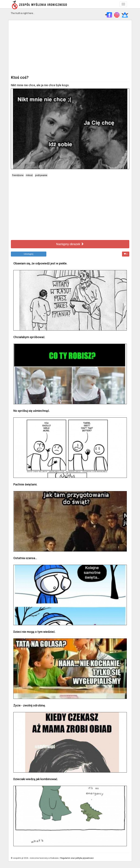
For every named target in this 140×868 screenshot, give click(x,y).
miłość (29, 175)
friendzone (18, 175)
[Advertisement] (70, 47)
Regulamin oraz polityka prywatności (77, 858)
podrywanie (41, 175)
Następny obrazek (70, 244)
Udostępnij (29, 254)
